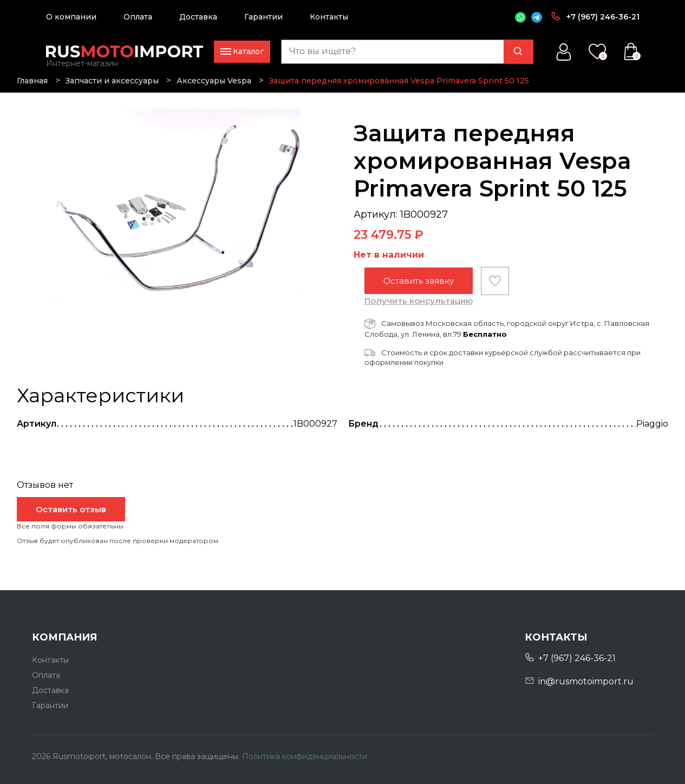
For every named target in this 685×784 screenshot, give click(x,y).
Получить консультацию (419, 301)
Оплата (138, 17)
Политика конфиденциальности (305, 756)
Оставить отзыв (71, 509)
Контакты (329, 17)
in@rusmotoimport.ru (586, 681)
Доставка (198, 17)
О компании (71, 17)
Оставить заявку (419, 281)
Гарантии (263, 17)
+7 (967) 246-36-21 (603, 17)
